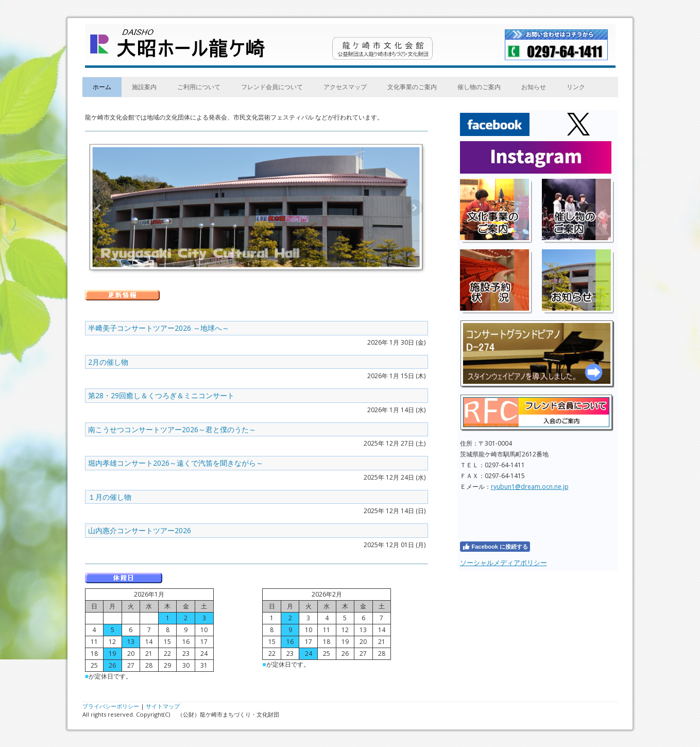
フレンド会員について (272, 87)
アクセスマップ (345, 87)
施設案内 (144, 87)
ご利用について (199, 87)
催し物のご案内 (479, 87)
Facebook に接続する (495, 547)
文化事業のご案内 (412, 87)
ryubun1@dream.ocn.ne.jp (530, 487)
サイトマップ (163, 706)
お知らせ (534, 87)
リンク (576, 87)
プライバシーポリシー (111, 706)
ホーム (102, 87)
